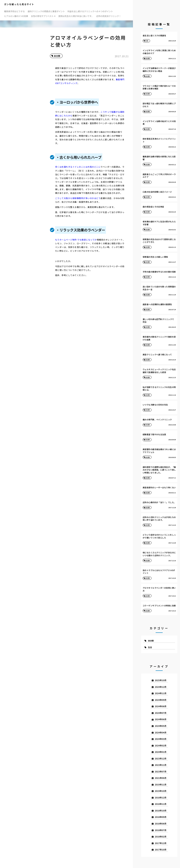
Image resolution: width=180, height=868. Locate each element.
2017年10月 (161, 850)
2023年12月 (161, 758)
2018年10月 (161, 810)
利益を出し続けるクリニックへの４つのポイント (90, 11)
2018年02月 (161, 837)
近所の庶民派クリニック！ (109, 16)
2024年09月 (161, 700)
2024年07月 (161, 713)
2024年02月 (161, 745)
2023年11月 (161, 765)
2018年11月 (161, 804)
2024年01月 (161, 752)
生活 (150, 647)
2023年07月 (161, 771)
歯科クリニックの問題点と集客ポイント (46, 11)
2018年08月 (161, 824)
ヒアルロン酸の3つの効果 (16, 16)
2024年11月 (161, 693)
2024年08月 (161, 706)
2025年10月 (161, 680)
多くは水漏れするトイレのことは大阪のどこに (78, 167)
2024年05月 (161, 726)
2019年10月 (161, 791)
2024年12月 (161, 687)
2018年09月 (161, 817)
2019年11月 (161, 784)
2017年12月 (161, 843)
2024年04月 (161, 732)
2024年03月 (161, 739)
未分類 (57, 56)
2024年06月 (161, 719)
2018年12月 (161, 797)
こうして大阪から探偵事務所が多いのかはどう (78, 198)
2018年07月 (161, 830)
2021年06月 (161, 778)
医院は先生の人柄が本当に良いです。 (76, 16)
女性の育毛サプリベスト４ (43, 16)
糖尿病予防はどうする (14, 11)
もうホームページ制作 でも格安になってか (76, 240)
